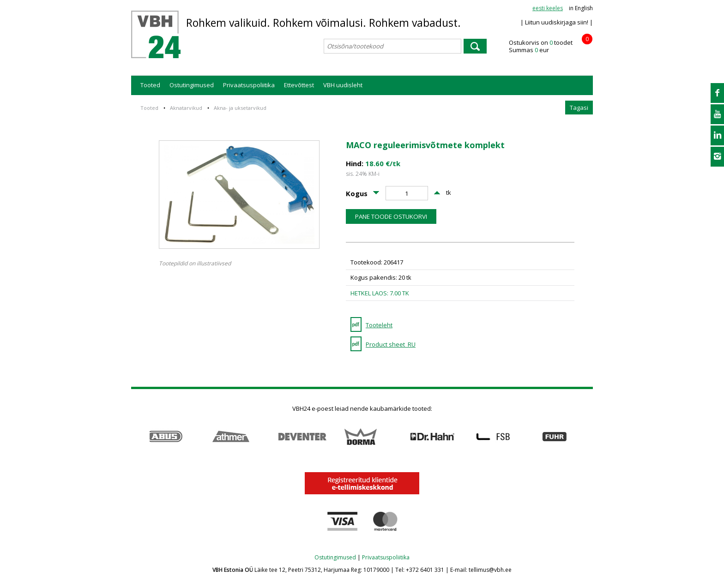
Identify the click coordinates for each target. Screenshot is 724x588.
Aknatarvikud (186, 108)
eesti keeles (548, 8)
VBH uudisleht (343, 85)
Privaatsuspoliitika (249, 85)
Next (588, 437)
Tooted (150, 85)
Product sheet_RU (391, 344)
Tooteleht (379, 325)
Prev (136, 437)
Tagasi (579, 108)
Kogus (357, 193)
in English (581, 8)
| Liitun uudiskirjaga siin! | (557, 22)
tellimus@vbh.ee (490, 570)
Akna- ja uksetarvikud (240, 108)
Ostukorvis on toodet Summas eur (551, 46)
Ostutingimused (192, 85)
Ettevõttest (299, 85)
